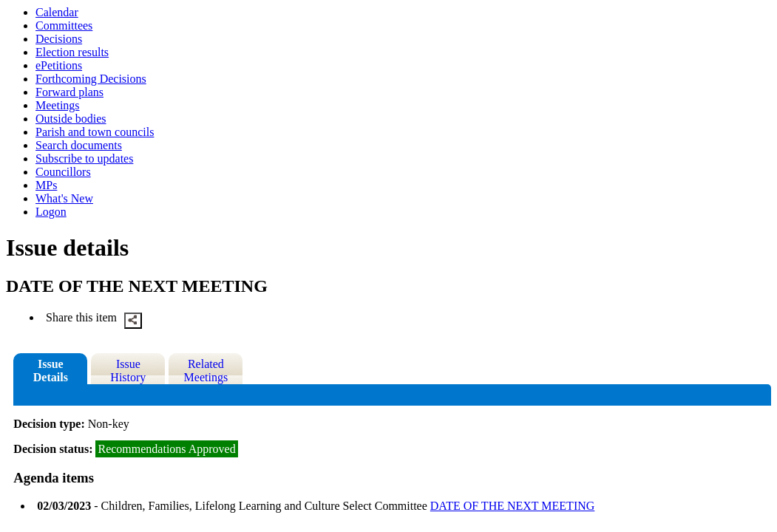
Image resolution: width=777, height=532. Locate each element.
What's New (64, 198)
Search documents (79, 145)
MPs (46, 185)
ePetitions (59, 65)
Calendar (57, 12)
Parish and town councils (95, 132)
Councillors (63, 172)
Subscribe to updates (84, 158)
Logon (51, 212)
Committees (64, 25)
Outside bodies (71, 119)
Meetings (58, 105)
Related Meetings (206, 371)
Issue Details (51, 371)
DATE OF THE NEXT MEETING (513, 506)
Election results (72, 52)
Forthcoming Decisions (91, 79)
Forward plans (69, 92)
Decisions (59, 39)
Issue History (128, 371)
